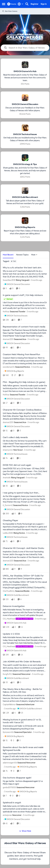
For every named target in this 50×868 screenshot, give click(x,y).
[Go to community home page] (12, 4)
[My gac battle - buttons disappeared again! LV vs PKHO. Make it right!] (25, 783)
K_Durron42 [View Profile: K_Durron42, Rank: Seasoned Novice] (8, 505)
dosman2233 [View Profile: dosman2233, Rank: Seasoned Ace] (8, 339)
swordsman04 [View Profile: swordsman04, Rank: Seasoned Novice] (9, 367)
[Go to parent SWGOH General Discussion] (17, 284)
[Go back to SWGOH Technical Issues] (25, 134)
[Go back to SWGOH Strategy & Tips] (25, 164)
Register (35, 4)
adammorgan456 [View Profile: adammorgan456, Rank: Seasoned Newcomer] (10, 763)
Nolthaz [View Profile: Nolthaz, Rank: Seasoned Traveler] (6, 312)
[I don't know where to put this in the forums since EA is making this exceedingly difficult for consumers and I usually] (25, 305)
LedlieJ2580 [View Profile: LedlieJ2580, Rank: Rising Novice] (8, 533)
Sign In (44, 4)
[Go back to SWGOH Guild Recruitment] (25, 197)
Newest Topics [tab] (22, 255)
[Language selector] (20, 4)
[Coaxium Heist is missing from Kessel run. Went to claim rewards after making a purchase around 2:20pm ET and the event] (25, 361)
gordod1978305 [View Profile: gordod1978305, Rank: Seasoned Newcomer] (9, 787)
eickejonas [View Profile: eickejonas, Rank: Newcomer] (7, 815)
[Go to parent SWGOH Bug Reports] (14, 371)
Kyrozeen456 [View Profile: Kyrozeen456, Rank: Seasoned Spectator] (8, 732)
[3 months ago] (36, 280)
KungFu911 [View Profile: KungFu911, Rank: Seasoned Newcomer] (7, 674)
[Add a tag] (13, 261)
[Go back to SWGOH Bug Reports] (25, 227)
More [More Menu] (34, 255)
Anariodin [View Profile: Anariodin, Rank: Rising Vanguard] (7, 478)
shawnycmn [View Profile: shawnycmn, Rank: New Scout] (8, 450)
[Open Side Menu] (4, 4)
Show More (25, 831)
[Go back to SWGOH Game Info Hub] (25, 71)
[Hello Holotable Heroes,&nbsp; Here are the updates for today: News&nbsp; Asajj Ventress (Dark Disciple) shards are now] (25, 640)
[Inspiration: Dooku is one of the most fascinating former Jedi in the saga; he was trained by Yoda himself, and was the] (25, 554)
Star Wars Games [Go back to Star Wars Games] (10, 11)
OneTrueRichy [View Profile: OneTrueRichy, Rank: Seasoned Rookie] (9, 591)
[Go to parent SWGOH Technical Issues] (15, 316)
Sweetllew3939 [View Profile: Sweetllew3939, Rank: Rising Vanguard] (9, 280)
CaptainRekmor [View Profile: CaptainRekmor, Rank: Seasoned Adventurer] (9, 704)
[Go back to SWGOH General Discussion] (25, 104)
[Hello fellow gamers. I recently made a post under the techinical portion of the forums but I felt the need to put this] (25, 388)
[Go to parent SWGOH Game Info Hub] (15, 623)
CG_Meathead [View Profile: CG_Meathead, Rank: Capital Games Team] (9, 619)
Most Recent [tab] (8, 255)
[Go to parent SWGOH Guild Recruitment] (16, 595)
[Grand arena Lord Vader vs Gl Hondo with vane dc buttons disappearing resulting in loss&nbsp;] (25, 727)
